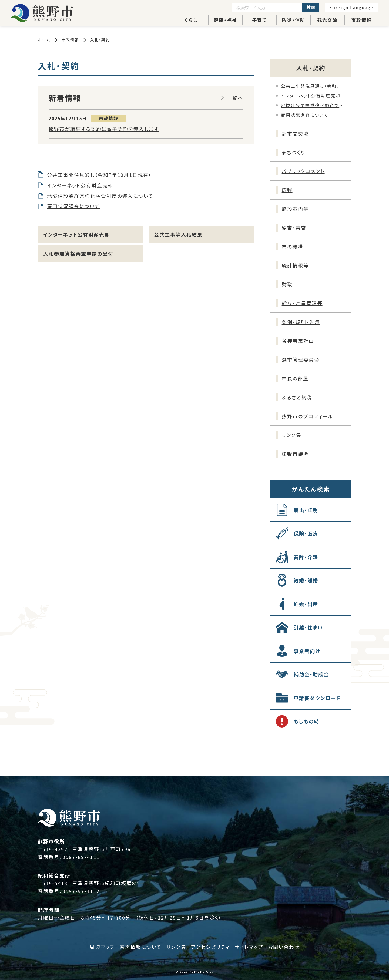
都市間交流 (295, 133)
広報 (287, 190)
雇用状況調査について (73, 206)
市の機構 (292, 247)
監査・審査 (294, 228)
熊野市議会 (295, 454)
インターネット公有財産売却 (80, 185)
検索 (311, 7)
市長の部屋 (295, 378)
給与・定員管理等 (302, 303)
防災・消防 (294, 20)
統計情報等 (295, 265)
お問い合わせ (284, 947)
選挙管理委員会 (301, 359)
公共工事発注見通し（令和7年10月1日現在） (99, 175)
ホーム (44, 40)
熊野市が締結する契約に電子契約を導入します (104, 129)
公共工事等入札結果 (178, 234)
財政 (287, 284)
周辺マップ (102, 947)
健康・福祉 (225, 20)
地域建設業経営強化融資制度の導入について (100, 196)
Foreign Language (351, 7)
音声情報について (141, 947)
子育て (259, 20)
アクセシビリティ (210, 947)
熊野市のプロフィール (307, 416)
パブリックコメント (303, 171)
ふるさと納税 (297, 397)
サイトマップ (249, 947)
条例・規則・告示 (301, 322)
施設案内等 (295, 209)
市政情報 (361, 20)
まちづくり (294, 152)
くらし (191, 20)
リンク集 (292, 435)
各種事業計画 (298, 341)
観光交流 (327, 20)
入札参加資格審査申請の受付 (78, 254)
